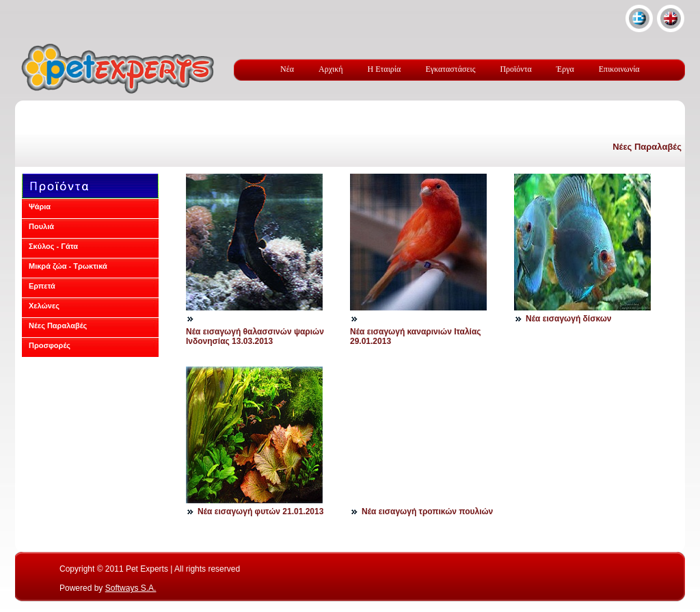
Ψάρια (40, 207)
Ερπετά (42, 286)
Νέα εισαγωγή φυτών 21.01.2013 (260, 511)
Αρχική (331, 69)
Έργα (565, 69)
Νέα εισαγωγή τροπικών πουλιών (427, 511)
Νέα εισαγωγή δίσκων (568, 319)
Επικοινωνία (619, 69)
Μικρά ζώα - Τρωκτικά (68, 266)
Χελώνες (44, 306)
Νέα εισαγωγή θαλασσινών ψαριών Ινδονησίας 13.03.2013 (255, 336)
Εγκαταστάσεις (450, 69)
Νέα (287, 69)
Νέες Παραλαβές (647, 147)
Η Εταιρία (385, 69)
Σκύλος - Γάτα (53, 246)
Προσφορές (50, 345)
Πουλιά (41, 226)
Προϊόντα (515, 69)
